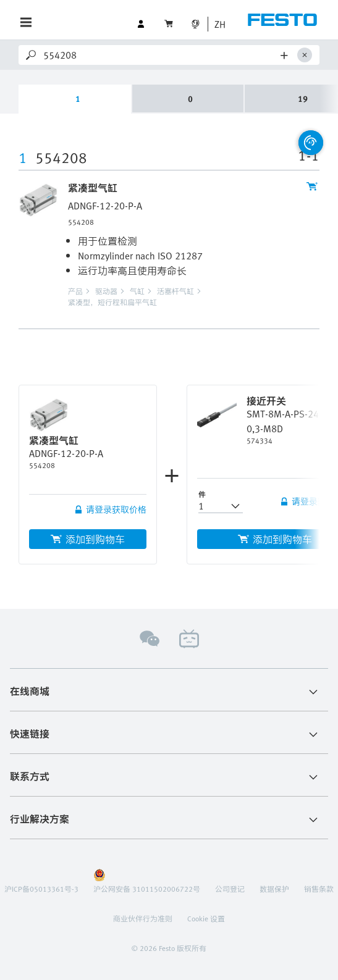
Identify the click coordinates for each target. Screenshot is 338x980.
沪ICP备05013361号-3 (41, 889)
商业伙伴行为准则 (143, 918)
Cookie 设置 (206, 918)
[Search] (160, 55)
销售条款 (319, 889)
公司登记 (230, 889)
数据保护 (274, 889)
